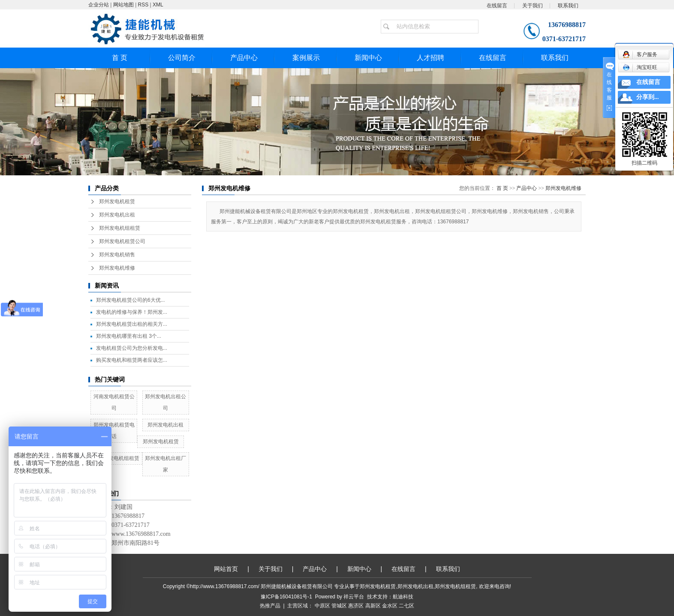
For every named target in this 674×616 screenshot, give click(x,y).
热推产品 (270, 606)
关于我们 (533, 6)
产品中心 (244, 58)
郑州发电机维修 (117, 268)
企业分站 (99, 5)
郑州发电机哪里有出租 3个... (129, 336)
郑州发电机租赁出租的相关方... (132, 324)
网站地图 (123, 5)
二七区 (406, 606)
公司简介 (182, 58)
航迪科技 (403, 597)
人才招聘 (430, 58)
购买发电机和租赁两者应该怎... (132, 360)
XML (158, 5)
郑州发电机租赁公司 (122, 241)
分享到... (648, 97)
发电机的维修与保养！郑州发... (132, 312)
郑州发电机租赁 (117, 201)
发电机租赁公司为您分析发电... (132, 348)
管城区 (339, 606)
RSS (143, 5)
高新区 (373, 606)
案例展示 (306, 58)
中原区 (322, 606)
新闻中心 (368, 58)
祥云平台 (354, 597)
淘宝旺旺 (640, 67)
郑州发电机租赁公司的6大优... (131, 300)
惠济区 (356, 606)
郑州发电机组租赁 (120, 228)
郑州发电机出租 (117, 215)
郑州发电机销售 (117, 255)
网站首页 (226, 569)
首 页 (120, 58)
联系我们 (568, 6)
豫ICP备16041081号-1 (286, 597)
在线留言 (497, 6)
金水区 (390, 606)
